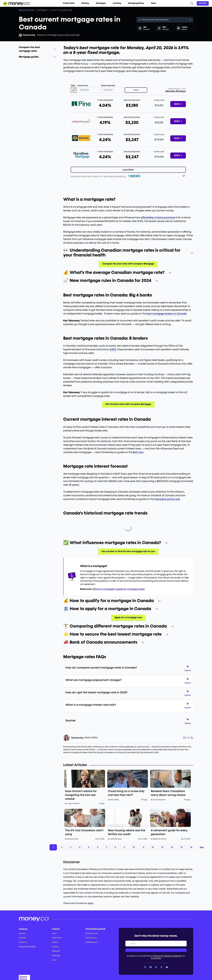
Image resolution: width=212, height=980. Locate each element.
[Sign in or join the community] (203, 3)
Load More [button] (128, 170)
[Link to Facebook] (151, 967)
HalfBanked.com (92, 942)
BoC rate (138, 452)
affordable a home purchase (158, 218)
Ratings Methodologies (27, 947)
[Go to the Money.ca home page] (16, 3)
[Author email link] (185, 738)
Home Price (83, 86)
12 (153, 847)
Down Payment (108, 86)
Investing (118, 3)
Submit (136, 90)
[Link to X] (161, 967)
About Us (22, 934)
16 (191, 847)
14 (172, 847)
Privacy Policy (156, 958)
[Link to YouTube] (167, 967)
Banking (86, 3)
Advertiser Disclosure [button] (176, 91)
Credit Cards (70, 3)
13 (162, 847)
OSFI (113, 350)
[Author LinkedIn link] (192, 738)
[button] (74, 90)
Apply (178, 104)
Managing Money (137, 3)
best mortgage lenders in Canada (167, 314)
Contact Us (23, 942)
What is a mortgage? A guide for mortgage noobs (119, 589)
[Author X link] (188, 738)
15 (182, 847)
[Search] (192, 3)
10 (134, 847)
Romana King (29, 35)
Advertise (22, 938)
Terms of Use (158, 956)
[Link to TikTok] (156, 967)
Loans (54, 960)
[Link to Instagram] (145, 967)
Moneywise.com (91, 934)
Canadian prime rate (167, 499)
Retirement (56, 951)
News (154, 3)
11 (143, 847)
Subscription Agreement (172, 956)
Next (202, 847)
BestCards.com (91, 938)
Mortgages (102, 3)
